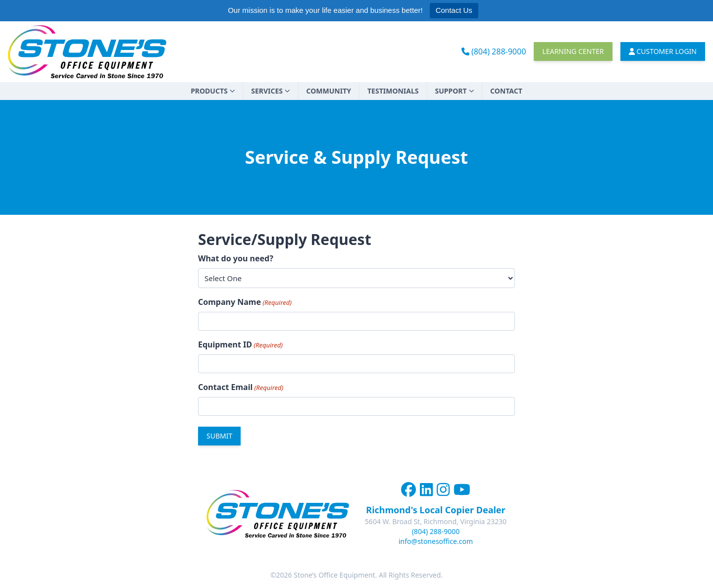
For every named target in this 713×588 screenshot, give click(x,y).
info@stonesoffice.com (436, 541)
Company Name (245, 302)
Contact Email (241, 387)
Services (270, 91)
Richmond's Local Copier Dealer (435, 510)
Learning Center (573, 51)
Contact (506, 91)
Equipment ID (240, 345)
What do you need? (236, 258)
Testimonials (393, 91)
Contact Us (454, 10)
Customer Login (663, 51)
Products (213, 91)
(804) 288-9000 (494, 51)
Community (329, 91)
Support (455, 91)
